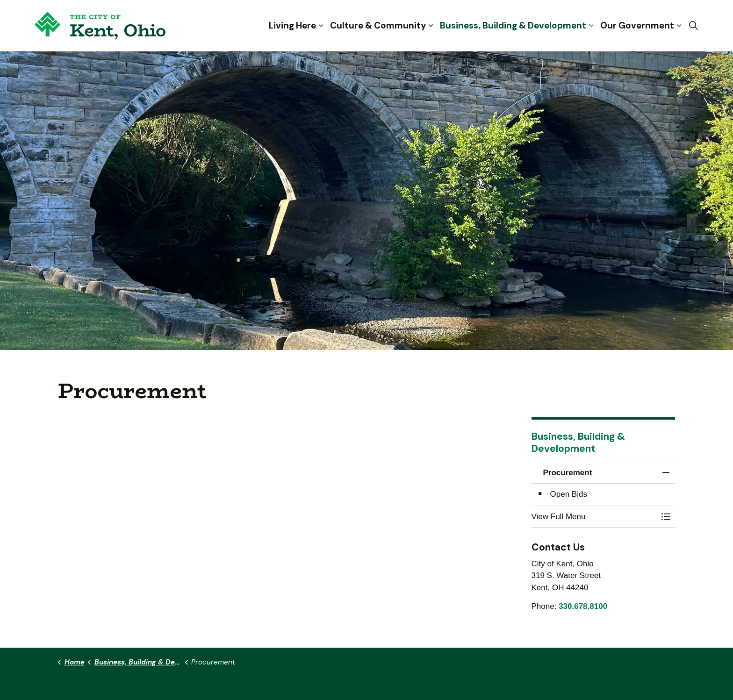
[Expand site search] (693, 26)
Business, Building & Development (513, 25)
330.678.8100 (583, 606)
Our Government (637, 25)
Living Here (292, 25)
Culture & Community (378, 25)
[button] (594, 517)
